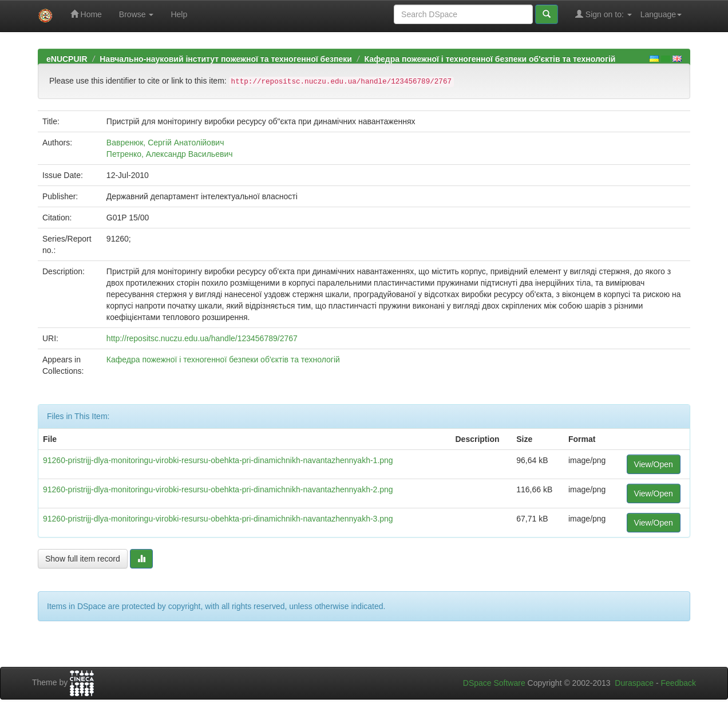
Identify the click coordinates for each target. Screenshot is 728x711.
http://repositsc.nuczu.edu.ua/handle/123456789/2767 (202, 338)
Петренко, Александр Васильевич (170, 154)
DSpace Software (494, 683)
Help (179, 14)
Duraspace (634, 683)
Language (661, 14)
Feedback (678, 683)
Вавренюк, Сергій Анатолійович (165, 143)
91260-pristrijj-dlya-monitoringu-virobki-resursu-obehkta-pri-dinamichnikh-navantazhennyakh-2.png (218, 489)
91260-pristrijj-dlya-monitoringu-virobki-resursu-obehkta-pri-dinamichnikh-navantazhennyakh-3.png (218, 519)
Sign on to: (604, 14)
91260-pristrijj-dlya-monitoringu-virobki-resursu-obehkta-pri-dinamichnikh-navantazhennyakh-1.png (218, 460)
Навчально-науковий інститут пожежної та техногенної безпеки (226, 59)
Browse (136, 14)
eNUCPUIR (67, 59)
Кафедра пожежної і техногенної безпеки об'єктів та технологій (490, 59)
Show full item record (83, 559)
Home (86, 14)
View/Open (654, 464)
